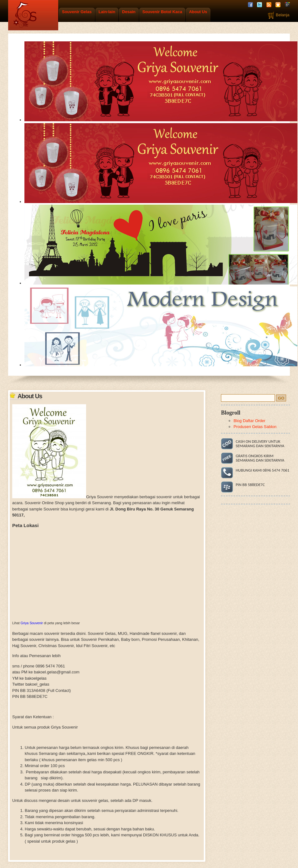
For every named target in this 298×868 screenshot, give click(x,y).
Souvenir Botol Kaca (162, 12)
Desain (129, 12)
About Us (198, 12)
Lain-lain (107, 12)
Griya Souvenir (32, 623)
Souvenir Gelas (77, 12)
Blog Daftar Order (249, 421)
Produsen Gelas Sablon (255, 427)
